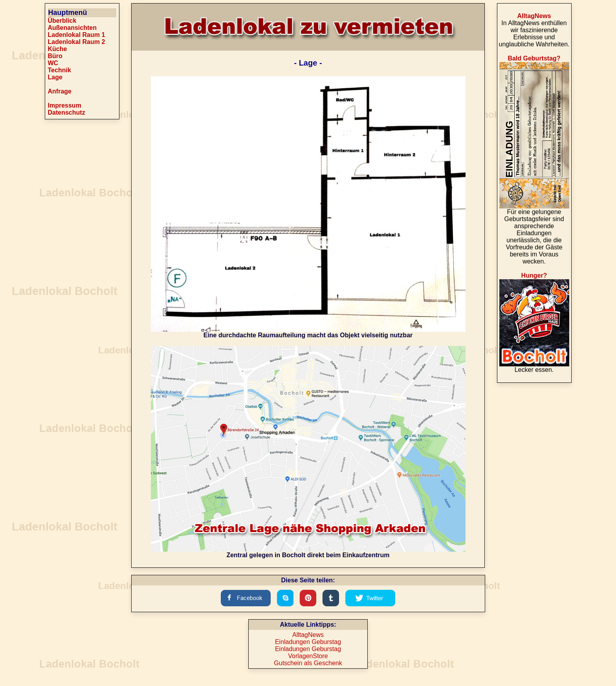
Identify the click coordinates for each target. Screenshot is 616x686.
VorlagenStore (308, 656)
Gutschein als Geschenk (308, 663)
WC (53, 63)
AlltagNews (308, 635)
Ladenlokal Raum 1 (77, 35)
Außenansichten (72, 28)
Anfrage (60, 91)
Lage (55, 77)
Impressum (65, 105)
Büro (55, 56)
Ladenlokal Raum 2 (77, 42)
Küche (58, 49)
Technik (60, 70)
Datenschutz (67, 113)
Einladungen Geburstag (308, 642)
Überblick (62, 21)
